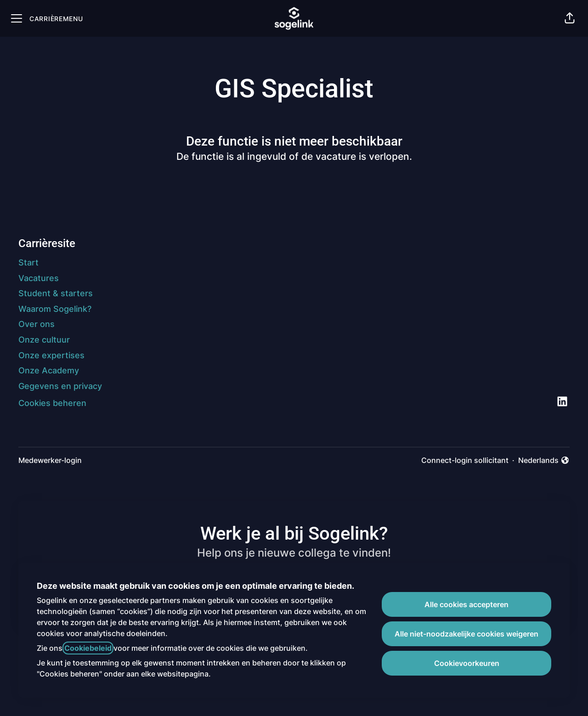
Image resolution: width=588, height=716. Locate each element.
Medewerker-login (50, 460)
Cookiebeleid (88, 648)
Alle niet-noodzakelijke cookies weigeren (466, 634)
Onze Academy (49, 370)
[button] (570, 18)
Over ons (37, 324)
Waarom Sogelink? (55, 309)
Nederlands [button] (544, 461)
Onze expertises (51, 355)
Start (28, 262)
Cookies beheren (52, 403)
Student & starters (56, 293)
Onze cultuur (44, 340)
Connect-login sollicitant (465, 460)
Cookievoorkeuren (467, 663)
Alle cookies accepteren (466, 604)
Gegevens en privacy (60, 386)
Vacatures (39, 278)
